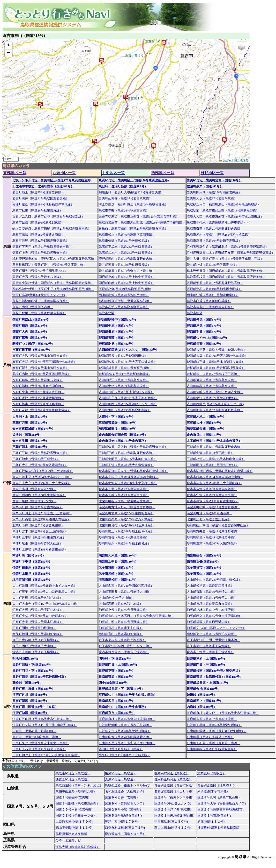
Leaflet (225, 161)
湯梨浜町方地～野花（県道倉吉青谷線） (127, 507)
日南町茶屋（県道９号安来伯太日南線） (127, 743)
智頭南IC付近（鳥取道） (172, 773)
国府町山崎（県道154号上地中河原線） (126, 283)
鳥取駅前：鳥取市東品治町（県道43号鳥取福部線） (223, 210)
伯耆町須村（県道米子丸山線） (121, 628)
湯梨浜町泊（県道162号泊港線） (210, 513)
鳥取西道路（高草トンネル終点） (79, 785)
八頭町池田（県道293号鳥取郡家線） (125, 410)
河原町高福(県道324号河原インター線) (39, 295)
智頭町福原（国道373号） (30, 326)
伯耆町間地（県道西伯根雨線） (34, 628)
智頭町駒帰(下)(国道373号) (117, 320)
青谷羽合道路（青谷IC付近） (175, 785)
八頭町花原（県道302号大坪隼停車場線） (41, 410)
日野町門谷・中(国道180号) (206, 665)
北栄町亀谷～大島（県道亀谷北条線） (125, 501)
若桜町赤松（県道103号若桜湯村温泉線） (41, 374)
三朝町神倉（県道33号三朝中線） (36, 459)
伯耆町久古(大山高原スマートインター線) (216, 628)
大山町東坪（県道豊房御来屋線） (210, 604)
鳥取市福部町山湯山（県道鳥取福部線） (41, 301)
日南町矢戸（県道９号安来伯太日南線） (41, 743)
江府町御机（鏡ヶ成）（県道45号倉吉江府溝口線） (223, 713)
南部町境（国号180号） (29, 555)
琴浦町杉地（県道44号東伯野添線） (212, 537)
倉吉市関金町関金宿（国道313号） (123, 435)
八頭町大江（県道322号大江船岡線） (213, 398)
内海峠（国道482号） (202, 707)
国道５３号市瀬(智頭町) (214, 815)
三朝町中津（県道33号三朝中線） (210, 453)
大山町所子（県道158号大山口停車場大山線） (45, 592)
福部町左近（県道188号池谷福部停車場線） (43, 204)
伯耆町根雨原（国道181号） (32, 568)
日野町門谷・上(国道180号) (118, 665)
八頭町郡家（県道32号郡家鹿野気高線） (215, 410)
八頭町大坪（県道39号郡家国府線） (124, 386)
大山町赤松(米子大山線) (116, 598)
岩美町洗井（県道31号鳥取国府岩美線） (41, 198)
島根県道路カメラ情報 (71, 834)
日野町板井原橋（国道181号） (34, 689)
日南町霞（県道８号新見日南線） (210, 737)
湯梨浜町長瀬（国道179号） (206, 429)
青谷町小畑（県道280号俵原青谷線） (213, 265)
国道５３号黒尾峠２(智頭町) (174, 815)
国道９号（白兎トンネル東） (175, 797)
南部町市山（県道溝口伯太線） (121, 634)
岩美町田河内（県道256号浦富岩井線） (214, 192)
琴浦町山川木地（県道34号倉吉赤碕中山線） (218, 525)
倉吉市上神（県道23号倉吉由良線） (124, 495)
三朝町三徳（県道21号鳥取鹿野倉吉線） (41, 453)
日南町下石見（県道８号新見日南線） (213, 743)
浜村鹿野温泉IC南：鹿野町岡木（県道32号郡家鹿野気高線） (55, 259)
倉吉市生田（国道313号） (30, 441)
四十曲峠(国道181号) (113, 683)
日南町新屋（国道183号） (30, 701)
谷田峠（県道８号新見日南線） (121, 749)
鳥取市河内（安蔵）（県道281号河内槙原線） (219, 235)
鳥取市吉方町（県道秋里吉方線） (210, 307)
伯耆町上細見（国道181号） (32, 574)
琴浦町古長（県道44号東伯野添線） (124, 537)
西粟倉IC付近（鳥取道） (73, 779)
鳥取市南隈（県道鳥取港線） (33, 307)
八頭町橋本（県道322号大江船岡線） (38, 404)
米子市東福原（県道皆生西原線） (122, 640)
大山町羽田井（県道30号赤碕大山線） (125, 592)
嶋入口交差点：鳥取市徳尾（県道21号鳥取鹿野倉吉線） (52, 229)
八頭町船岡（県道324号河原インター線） (128, 404)
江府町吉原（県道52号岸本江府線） (212, 719)
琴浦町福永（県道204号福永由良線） (125, 543)
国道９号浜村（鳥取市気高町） (219, 797)
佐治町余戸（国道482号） (205, 186)
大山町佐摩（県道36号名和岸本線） (37, 598)
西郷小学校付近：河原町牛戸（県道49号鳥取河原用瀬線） (53, 289)
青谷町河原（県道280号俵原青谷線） (125, 265)
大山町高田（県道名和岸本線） (121, 604)
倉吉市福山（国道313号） (205, 435)
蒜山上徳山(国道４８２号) (173, 828)
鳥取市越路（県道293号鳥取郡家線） (38, 222)
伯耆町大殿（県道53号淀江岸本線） (37, 610)
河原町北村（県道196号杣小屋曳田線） (214, 289)
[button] (224, 140)
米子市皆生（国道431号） (205, 574)
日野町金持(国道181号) (203, 689)
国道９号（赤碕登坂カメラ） (125, 803)
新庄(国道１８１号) (211, 822)
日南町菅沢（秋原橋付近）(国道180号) (214, 677)
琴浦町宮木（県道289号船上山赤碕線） (40, 531)
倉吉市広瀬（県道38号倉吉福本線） (212, 489)
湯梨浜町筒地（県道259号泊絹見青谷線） (41, 519)
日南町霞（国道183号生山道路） (35, 707)
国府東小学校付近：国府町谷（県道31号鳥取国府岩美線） (53, 283)
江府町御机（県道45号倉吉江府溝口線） (127, 719)
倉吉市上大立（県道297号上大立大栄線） (41, 483)
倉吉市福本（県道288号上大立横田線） (214, 483)
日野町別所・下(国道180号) (31, 665)
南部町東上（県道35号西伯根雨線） (212, 634)
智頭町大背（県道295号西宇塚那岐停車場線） (45, 362)
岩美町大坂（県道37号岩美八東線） (212, 198)
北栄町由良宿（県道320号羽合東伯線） (126, 525)
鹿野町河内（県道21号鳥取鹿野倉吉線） (127, 259)
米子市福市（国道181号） (205, 568)
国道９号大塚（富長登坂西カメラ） (223, 803)
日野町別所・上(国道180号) (206, 659)
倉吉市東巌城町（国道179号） (34, 429)
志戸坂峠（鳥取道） (212, 773)
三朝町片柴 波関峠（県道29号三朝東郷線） (43, 471)
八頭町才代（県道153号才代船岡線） (38, 398)
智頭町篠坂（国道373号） (30, 338)
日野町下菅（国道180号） (117, 671)
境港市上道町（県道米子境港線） (36, 652)
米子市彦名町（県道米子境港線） (36, 640)
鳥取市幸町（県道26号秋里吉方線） (124, 210)
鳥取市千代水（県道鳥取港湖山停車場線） (217, 222)
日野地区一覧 (212, 173)
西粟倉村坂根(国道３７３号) (125, 828)
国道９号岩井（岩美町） (122, 797)
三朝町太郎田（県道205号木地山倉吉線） (128, 459)
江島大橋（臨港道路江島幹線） (78, 847)
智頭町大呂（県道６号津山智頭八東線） (41, 356)
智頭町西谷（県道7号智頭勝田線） (123, 356)
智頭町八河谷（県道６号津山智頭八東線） (217, 350)
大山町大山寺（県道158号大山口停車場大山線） (46, 604)
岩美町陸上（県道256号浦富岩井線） (38, 192)
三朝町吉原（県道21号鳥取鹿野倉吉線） (215, 447)
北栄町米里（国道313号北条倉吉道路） (214, 441)
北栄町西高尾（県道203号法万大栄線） (126, 519)
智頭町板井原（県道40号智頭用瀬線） (125, 368)
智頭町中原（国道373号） (117, 326)
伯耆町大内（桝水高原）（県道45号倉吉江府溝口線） (136, 616)
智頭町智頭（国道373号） (117, 338)
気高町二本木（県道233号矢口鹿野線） (126, 253)
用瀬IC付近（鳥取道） (121, 773)
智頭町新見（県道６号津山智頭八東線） (41, 368)
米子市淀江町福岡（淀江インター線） (125, 646)
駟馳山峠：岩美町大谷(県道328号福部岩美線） (131, 192)
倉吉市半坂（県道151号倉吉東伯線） (213, 501)
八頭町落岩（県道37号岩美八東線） (212, 380)
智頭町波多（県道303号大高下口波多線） (128, 362)
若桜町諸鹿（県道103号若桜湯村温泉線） (216, 368)
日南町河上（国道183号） (205, 701)
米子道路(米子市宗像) (213, 791)
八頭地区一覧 (64, 173)
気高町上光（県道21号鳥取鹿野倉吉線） (41, 253)
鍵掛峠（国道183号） (202, 695)
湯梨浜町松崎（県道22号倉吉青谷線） (213, 507)
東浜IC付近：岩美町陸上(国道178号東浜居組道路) (134, 180)
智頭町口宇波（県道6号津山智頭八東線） (216, 362)
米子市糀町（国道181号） (117, 568)
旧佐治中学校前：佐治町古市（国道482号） (43, 186)
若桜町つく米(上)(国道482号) (207, 338)
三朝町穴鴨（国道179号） (30, 423)
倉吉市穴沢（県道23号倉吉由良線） (212, 495)
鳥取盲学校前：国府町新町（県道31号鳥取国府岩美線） (226, 277)
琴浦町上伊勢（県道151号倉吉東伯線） (40, 549)
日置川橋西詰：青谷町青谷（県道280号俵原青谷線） (49, 265)
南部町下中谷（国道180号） (32, 561)
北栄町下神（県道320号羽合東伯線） (38, 525)
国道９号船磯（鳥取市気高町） (78, 803)
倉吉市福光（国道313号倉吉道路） (123, 441)
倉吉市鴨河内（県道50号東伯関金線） (39, 495)
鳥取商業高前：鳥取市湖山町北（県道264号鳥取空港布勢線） (142, 222)
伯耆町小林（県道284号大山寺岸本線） (40, 616)
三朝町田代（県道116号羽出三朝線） (213, 465)
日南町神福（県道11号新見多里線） (212, 749)
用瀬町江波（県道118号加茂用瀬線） (213, 295)
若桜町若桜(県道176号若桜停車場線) (124, 374)
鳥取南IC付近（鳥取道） (73, 773)
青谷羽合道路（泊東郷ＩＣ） (218, 785)
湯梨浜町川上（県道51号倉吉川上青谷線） (42, 513)
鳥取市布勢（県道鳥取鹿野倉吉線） (124, 307)
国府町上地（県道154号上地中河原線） (126, 277)
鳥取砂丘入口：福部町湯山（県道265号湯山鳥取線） (224, 204)
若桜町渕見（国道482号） (117, 344)
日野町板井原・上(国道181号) (207, 683)
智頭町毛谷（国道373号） (205, 332)
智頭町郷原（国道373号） (117, 332)
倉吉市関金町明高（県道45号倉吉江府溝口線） (220, 471)
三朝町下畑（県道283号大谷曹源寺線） (126, 465)
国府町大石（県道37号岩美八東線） (37, 277)
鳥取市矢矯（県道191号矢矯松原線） (125, 241)
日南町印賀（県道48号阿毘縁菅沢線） (125, 737)
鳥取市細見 (195, 313)
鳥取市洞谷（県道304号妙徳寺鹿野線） (214, 241)
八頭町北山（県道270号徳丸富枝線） (38, 392)
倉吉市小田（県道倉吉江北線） (34, 489)
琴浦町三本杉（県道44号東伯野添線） (39, 537)
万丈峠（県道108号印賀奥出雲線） (37, 737)
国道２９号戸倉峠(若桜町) (74, 809)
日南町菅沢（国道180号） (117, 677)
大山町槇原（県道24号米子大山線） (212, 598)
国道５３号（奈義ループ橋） (76, 815)
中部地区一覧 (113, 173)
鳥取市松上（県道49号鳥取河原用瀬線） (127, 235)
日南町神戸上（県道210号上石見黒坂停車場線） (46, 755)
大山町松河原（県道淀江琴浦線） (210, 586)
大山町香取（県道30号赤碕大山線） (212, 592)
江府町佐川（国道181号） (30, 695)
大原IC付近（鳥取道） (121, 779)
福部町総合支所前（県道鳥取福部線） (125, 301)
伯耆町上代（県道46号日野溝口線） (124, 610)
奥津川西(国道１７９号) (122, 822)
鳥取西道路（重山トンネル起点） (129, 785)
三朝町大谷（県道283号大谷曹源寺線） (40, 465)
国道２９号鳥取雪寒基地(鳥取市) (220, 809)
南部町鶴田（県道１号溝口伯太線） (37, 634)
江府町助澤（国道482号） (30, 713)
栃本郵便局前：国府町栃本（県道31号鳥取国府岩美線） (226, 271)
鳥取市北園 (107, 313)
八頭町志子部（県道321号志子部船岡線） (128, 398)
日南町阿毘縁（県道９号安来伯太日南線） (217, 731)
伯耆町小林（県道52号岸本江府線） (212, 610)
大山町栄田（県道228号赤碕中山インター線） (45, 586)
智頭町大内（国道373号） (30, 332)
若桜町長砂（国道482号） (205, 344)
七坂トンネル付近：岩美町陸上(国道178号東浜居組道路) (52, 180)
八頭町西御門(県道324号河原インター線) (215, 404)
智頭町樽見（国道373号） (205, 320)
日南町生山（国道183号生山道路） (123, 707)
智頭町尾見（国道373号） (205, 326)
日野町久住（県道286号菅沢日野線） (125, 731)
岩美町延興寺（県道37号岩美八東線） (125, 198)
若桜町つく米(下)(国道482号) (33, 344)
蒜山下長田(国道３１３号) (74, 828)
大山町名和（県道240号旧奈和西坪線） (126, 586)
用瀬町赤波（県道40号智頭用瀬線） (124, 295)
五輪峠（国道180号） (27, 683)
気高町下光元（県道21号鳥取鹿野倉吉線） (42, 247)
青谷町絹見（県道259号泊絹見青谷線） (40, 271)
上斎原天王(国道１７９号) (74, 822)
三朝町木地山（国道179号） (206, 417)
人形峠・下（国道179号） (117, 417)
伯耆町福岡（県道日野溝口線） (209, 622)
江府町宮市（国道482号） (117, 713)
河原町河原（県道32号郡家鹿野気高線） (215, 283)
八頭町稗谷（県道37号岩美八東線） (212, 386)
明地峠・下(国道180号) (115, 659)
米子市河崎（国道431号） (117, 574)
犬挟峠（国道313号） (27, 435)
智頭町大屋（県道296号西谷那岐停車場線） (217, 356)
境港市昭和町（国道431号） (32, 580)
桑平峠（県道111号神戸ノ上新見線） (125, 755)
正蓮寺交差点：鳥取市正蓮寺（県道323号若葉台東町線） (139, 216)
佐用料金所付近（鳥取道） (173, 779)
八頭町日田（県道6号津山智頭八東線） (126, 392)
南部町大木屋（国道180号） (118, 555)
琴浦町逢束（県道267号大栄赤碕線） (213, 543)
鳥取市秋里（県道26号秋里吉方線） (37, 210)
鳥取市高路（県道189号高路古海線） (38, 235)
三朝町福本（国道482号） (30, 447)
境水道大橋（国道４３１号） (125, 834)
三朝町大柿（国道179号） (205, 423)
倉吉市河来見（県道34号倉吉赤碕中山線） (42, 477)
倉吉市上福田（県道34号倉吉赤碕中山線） (129, 477)
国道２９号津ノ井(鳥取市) (173, 809)
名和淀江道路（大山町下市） (175, 791)
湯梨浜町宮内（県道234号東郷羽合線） (126, 513)
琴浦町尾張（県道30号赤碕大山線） (37, 543)
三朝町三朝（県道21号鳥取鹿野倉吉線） (127, 453)
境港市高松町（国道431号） (118, 580)
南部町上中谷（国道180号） (118, 561)
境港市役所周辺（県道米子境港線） (124, 652)
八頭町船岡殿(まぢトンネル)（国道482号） (129, 350)
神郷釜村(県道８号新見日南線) (219, 828)
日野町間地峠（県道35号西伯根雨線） (125, 725)
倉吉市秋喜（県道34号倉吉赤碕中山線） (215, 477)
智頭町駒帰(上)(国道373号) (31, 320)
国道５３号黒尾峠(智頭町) (123, 815)
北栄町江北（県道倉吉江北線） (209, 519)
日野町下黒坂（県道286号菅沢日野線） (214, 725)
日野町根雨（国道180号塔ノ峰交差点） (214, 671)
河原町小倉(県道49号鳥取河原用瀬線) (125, 289)
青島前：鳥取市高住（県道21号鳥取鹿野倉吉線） (133, 229)
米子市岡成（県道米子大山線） (34, 646)
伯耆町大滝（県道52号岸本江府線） (37, 622)
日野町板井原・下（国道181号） (122, 689)
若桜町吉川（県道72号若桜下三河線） (213, 374)
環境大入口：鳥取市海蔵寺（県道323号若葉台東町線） (225, 216)
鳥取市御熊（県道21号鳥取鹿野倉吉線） (215, 229)
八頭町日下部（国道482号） (32, 350)
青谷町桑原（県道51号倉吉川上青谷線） (127, 271)
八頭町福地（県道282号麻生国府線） (38, 386)
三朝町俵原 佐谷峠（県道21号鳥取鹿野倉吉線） (133, 447)
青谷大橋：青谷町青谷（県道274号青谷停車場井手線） (225, 259)
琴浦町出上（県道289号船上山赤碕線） (126, 531)
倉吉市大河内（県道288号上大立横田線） (128, 483)
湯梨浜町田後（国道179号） (118, 429)
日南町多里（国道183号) (116, 701)
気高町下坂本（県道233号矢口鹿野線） (126, 247)
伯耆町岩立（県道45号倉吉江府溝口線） (215, 616)
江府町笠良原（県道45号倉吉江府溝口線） (42, 719)
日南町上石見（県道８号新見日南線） (39, 749)
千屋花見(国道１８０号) (171, 822)
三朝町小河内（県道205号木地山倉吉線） (216, 459)
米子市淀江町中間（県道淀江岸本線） (213, 640)
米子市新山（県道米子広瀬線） (209, 646)
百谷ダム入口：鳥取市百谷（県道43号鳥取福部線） (48, 216)
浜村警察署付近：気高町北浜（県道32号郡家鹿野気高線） (228, 247)
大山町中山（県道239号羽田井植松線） (214, 580)
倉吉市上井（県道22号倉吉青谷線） (124, 489)
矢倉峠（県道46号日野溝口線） (34, 731)
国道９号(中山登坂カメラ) (173, 803)
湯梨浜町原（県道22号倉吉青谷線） (37, 507)
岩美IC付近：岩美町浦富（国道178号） (214, 180)
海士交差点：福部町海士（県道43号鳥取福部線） (133, 204)
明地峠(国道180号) (25, 659)
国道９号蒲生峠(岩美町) (72, 797)
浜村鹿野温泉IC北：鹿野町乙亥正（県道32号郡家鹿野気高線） (231, 253)
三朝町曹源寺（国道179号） (118, 423)
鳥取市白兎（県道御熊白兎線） (209, 301)
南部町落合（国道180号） (205, 555)
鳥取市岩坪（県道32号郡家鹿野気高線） (41, 241)
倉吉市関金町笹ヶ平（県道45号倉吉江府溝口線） (133, 471)
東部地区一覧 (15, 173)
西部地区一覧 (163, 173)
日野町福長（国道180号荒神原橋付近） (40, 677)
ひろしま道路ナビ (68, 840)
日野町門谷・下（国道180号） (34, 671)
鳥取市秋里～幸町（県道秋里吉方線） (39, 313)
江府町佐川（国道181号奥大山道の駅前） (128, 695)
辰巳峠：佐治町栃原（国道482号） (123, 186)
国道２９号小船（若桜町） (124, 809)
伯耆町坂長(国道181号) (203, 561)
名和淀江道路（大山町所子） (125, 791)
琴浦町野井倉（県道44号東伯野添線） (213, 531)
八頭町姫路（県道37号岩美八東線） (37, 380)
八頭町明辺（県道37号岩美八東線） (124, 380)
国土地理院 (241, 161)
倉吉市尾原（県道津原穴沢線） (34, 501)
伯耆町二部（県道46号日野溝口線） (124, 622)
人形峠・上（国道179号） (30, 417)
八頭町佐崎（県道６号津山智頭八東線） (215, 392)
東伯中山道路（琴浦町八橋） (76, 791)
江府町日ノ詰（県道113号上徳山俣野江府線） (45, 725)
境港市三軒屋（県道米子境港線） (210, 652)
